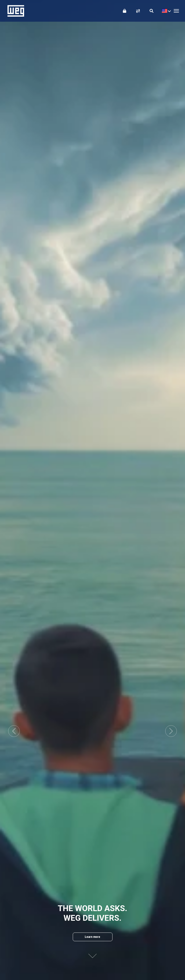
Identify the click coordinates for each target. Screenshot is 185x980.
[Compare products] (138, 11)
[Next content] (92, 952)
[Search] (152, 11)
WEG (14, 11)
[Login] (125, 11)
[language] (165, 11)
